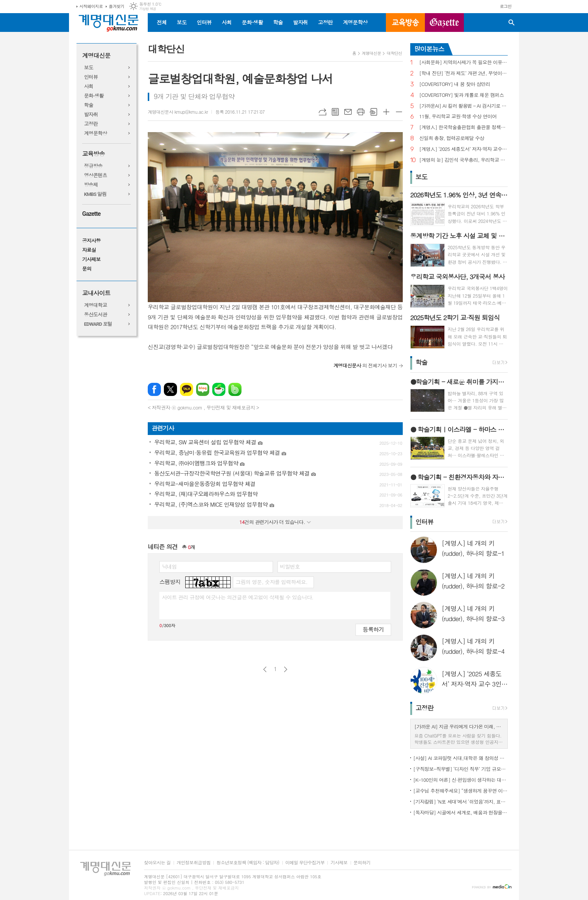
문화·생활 (252, 22)
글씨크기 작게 (399, 112)
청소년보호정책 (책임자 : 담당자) (248, 863)
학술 (278, 22)
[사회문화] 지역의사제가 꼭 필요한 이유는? (463, 62)
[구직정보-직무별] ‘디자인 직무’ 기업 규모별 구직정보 (460, 769)
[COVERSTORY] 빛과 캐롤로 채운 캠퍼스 (462, 95)
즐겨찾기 (116, 6)
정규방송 (93, 166)
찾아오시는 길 (157, 863)
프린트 (361, 112)
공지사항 (91, 241)
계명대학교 (95, 305)
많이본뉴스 (429, 49)
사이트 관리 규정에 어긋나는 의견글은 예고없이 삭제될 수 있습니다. (238, 597)
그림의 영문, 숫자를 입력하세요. (271, 582)
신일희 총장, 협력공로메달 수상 (452, 138)
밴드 (235, 389)
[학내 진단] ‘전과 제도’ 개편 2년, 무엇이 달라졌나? (463, 73)
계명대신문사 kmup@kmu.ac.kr (178, 112)
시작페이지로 (91, 6)
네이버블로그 (203, 389)
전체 (162, 22)
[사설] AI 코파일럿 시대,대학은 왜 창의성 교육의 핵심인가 (460, 758)
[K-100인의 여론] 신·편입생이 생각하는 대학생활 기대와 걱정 (460, 780)
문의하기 (362, 863)
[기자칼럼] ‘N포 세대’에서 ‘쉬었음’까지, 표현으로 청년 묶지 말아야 (460, 801)
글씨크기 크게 (386, 112)
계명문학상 (355, 22)
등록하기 (373, 629)
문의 (87, 269)
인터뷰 (204, 22)
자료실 (89, 250)
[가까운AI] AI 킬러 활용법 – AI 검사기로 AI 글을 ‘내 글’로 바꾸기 (463, 106)
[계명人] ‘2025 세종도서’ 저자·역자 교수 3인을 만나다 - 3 (463, 149)
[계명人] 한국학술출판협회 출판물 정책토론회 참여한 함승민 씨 (463, 127)
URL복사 (322, 112)
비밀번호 (290, 566)
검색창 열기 (511, 23)
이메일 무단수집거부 (305, 863)
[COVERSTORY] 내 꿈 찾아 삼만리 (455, 84)
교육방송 (405, 23)
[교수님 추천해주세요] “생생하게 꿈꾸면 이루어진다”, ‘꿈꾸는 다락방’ (460, 791)
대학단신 (394, 53)
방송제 (91, 185)
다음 (286, 669)
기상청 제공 (148, 9)
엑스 (170, 389)
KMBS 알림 (95, 194)
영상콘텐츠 (95, 175)
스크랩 (373, 112)
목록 (335, 112)
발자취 (300, 22)
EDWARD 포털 (98, 324)
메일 (348, 112)
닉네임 (169, 566)
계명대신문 (96, 56)
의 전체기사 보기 (365, 365)
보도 (181, 22)
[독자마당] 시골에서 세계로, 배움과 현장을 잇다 (460, 812)
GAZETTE (444, 23)
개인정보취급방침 (193, 863)
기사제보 (91, 260)
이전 (265, 669)
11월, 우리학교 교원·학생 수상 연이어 (458, 117)
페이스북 (154, 389)
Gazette (91, 214)
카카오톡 (187, 389)
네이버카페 (219, 389)
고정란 (325, 22)
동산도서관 (95, 315)
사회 (226, 22)
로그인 (506, 6)
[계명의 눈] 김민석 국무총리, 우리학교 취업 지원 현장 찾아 (463, 160)
